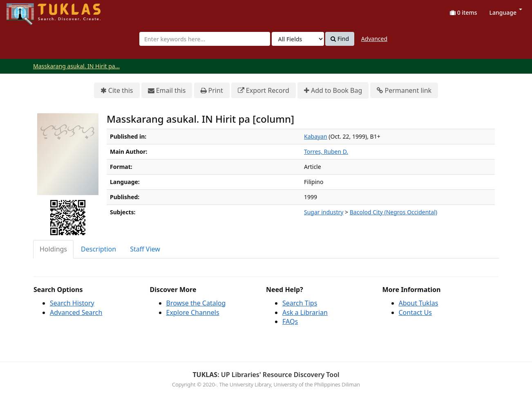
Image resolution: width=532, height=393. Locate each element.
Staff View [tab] (145, 249)
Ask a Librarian (305, 312)
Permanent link (404, 91)
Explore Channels (193, 312)
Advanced (374, 39)
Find (340, 39)
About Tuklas (419, 303)
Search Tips (300, 303)
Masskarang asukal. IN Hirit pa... (76, 66)
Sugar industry (324, 212)
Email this (167, 91)
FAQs (290, 321)
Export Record (264, 91)
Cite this (117, 91)
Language (506, 12)
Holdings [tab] (53, 249)
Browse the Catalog (196, 303)
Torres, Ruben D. (326, 152)
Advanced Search (76, 312)
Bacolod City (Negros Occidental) (393, 212)
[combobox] (205, 39)
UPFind (27, 10)
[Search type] (298, 39)
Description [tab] (98, 249)
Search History (72, 303)
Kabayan (316, 136)
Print (212, 91)
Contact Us (415, 312)
